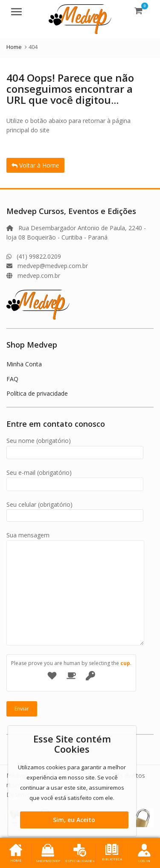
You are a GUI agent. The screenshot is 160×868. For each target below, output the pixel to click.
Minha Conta (24, 364)
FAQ (12, 379)
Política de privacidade (37, 393)
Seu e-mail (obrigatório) (75, 478)
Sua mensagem (75, 540)
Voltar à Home (35, 165)
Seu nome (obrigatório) (75, 447)
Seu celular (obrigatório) (75, 510)
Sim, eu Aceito (74, 820)
